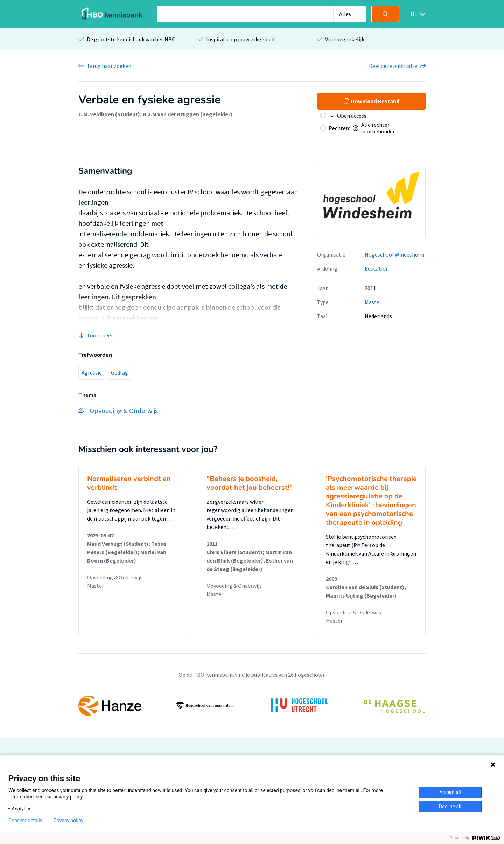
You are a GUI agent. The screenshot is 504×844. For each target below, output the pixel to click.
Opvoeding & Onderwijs (115, 577)
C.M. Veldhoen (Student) (109, 114)
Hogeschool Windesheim (394, 254)
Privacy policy (68, 821)
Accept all (450, 792)
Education (377, 268)
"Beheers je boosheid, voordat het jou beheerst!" (250, 483)
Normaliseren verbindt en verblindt (129, 483)
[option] (252, 706)
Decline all (450, 807)
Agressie (92, 372)
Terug (109, 66)
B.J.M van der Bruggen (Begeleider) (188, 114)
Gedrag (120, 372)
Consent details (25, 821)
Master (373, 302)
